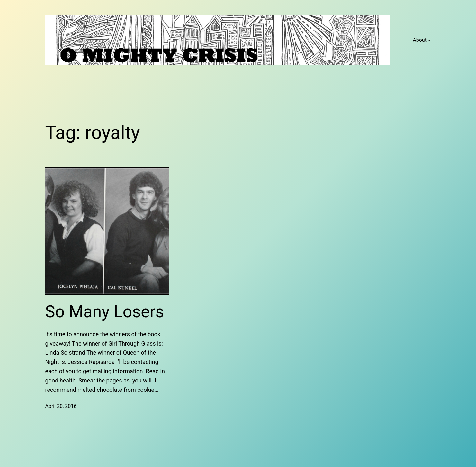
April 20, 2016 (61, 406)
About (420, 40)
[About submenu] (429, 40)
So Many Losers (105, 312)
